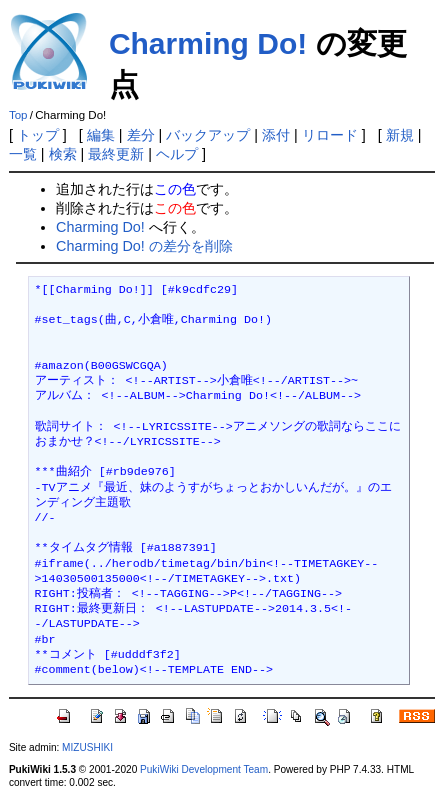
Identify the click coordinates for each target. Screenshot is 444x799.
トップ (38, 135)
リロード (330, 135)
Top (18, 115)
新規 (400, 135)
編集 (101, 135)
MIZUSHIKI (87, 747)
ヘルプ (177, 154)
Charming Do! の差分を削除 (144, 246)
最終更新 (116, 154)
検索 (63, 154)
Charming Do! (208, 43)
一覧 (23, 154)
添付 (276, 135)
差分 (141, 135)
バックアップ (208, 135)
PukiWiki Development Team (204, 769)
